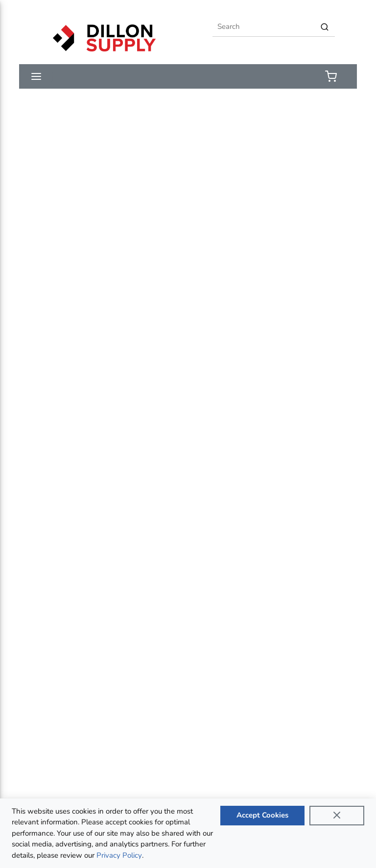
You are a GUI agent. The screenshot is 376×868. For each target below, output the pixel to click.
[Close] (337, 816)
